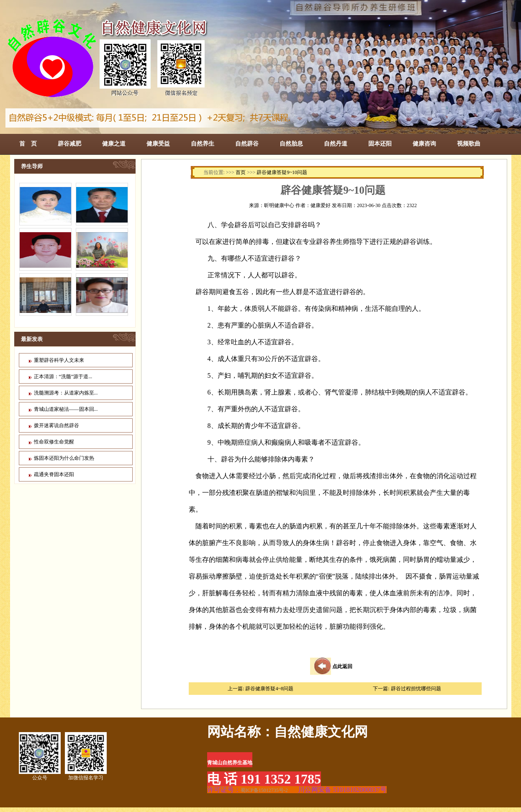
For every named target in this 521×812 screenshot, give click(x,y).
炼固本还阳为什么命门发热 (64, 458)
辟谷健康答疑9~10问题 (282, 172)
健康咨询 (424, 143)
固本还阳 (380, 143)
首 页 (28, 143)
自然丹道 (336, 143)
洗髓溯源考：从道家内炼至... (66, 393)
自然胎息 (291, 143)
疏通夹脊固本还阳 (54, 474)
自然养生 (203, 143)
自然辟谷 (247, 143)
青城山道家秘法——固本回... (66, 409)
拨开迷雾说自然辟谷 (56, 425)
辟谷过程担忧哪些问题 (416, 689)
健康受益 (158, 143)
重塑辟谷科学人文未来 (59, 360)
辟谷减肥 (69, 143)
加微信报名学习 (86, 756)
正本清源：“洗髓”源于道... (63, 377)
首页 (241, 172)
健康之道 (114, 143)
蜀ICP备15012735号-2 (264, 790)
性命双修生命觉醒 (54, 442)
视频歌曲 (469, 143)
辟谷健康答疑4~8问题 (269, 689)
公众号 (40, 756)
